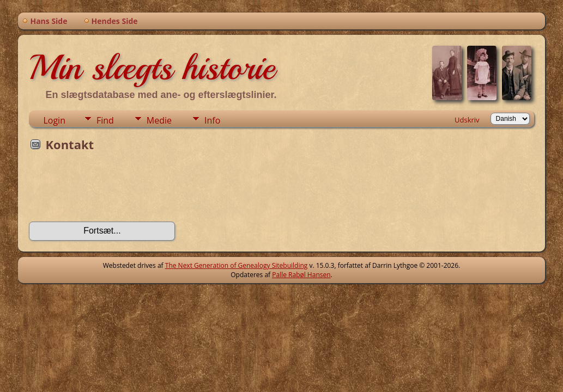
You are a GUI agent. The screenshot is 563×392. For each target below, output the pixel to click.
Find (105, 120)
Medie (159, 120)
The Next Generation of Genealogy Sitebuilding (237, 265)
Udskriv (467, 120)
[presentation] (112, 190)
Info (212, 120)
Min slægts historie (152, 68)
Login (54, 120)
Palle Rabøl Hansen (301, 275)
